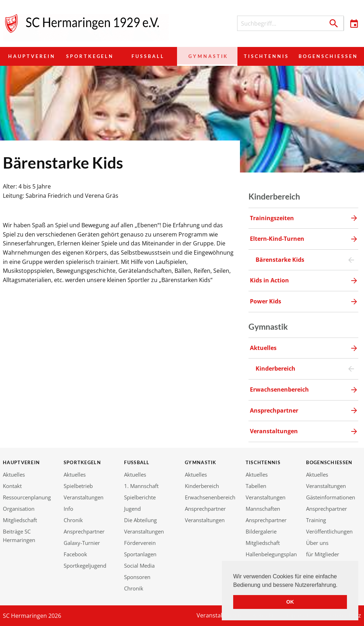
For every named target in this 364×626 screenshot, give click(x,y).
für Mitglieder (323, 554)
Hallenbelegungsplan (271, 554)
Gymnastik (205, 56)
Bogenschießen (326, 56)
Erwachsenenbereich (210, 497)
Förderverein (140, 543)
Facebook (75, 554)
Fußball (149, 56)
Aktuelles (14, 474)
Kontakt (12, 486)
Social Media (139, 566)
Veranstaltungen (84, 497)
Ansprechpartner (84, 531)
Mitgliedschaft (20, 520)
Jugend (132, 509)
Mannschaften (263, 509)
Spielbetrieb (78, 486)
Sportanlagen (140, 554)
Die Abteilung (140, 520)
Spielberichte (140, 497)
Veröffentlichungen (329, 531)
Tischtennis (262, 56)
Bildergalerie (261, 531)
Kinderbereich (202, 486)
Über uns (317, 543)
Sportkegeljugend (85, 566)
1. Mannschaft (141, 486)
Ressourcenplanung (27, 497)
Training (316, 520)
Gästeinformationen (331, 497)
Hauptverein (32, 56)
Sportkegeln (91, 56)
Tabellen (256, 486)
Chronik (73, 520)
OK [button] (290, 602)
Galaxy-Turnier (82, 543)
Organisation (19, 509)
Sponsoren (137, 577)
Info (68, 509)
